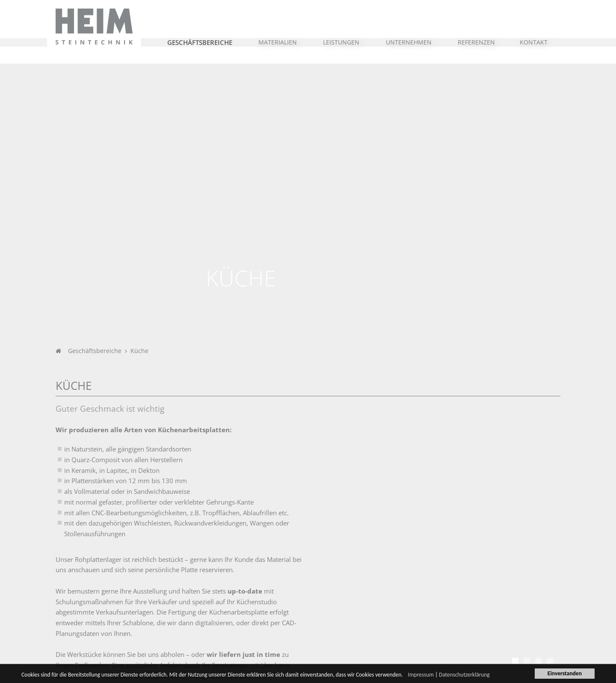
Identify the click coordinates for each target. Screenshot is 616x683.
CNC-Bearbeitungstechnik (360, 615)
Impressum (428, 676)
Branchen (160, 579)
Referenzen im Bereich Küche (107, 457)
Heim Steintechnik (262, 579)
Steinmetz (339, 593)
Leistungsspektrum (351, 604)
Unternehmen (85, 579)
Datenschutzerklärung (472, 676)
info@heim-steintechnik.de (525, 623)
